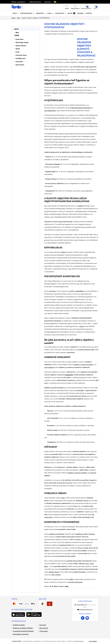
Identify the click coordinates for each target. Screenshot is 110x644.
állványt (63, 252)
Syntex (13, 18)
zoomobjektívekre (50, 111)
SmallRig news (21, 58)
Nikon (46, 566)
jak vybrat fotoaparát (75, 582)
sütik (63, 641)
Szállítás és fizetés (19, 625)
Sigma (82, 326)
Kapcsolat (48, 2)
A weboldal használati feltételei (23, 631)
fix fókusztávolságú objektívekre (81, 108)
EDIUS (18, 49)
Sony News (19, 61)
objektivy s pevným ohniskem (83, 364)
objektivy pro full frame (57, 534)
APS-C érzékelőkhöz (78, 291)
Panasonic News (21, 55)
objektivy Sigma (54, 572)
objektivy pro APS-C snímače (85, 534)
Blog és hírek (44, 628)
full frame (53, 291)
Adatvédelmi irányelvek (21, 634)
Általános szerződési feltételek (23, 628)
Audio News (20, 39)
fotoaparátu (69, 375)
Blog (19, 18)
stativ (63, 498)
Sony (87, 564)
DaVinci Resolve (21, 46)
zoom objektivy (49, 367)
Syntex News (20, 65)
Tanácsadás (44, 631)
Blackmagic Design (22, 42)
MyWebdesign (79, 641)
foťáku (71, 579)
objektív (81, 206)
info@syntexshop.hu (86, 610)
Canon (92, 564)
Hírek (17, 35)
